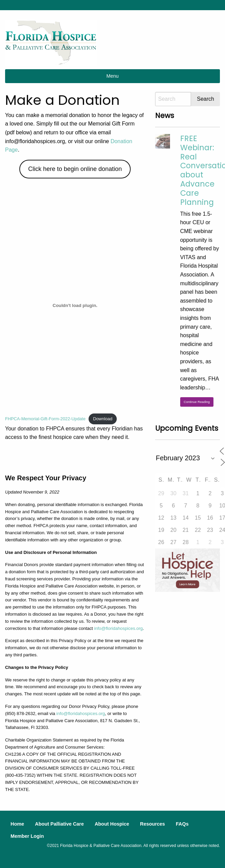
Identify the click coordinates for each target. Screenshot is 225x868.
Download (103, 419)
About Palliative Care (59, 824)
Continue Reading (197, 402)
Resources (152, 824)
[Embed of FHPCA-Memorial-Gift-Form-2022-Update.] (75, 306)
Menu (113, 76)
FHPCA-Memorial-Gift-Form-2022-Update (45, 419)
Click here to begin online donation (75, 169)
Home (17, 824)
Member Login (27, 836)
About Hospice (112, 824)
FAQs (182, 824)
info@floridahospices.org (118, 628)
